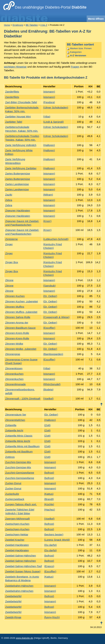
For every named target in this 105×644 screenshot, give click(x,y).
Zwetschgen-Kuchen (17, 524)
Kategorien (76, 52)
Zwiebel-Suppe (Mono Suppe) (23, 571)
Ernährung (18, 25)
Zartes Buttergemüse (18, 174)
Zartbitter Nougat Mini (18, 117)
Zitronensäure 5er (16, 415)
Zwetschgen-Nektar (17, 534)
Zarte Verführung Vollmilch (21, 145)
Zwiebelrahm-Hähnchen (19, 586)
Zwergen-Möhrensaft (17, 519)
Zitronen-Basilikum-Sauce (20, 328)
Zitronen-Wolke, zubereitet (21, 349)
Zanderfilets (12, 92)
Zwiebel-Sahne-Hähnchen (21, 556)
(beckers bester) (54, 534)
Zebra (9, 200)
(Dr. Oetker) (50, 296)
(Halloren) (49, 145)
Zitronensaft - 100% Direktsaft (23, 399)
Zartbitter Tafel (14, 122)
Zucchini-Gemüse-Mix (18, 462)
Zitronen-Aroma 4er (17, 323)
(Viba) (47, 117)
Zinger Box (12, 262)
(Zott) (47, 425)
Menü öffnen (96, 19)
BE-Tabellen (32, 25)
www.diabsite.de (25, 638)
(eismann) (49, 92)
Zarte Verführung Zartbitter (21, 168)
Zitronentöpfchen (15, 420)
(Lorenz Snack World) (57, 540)
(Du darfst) (50, 545)
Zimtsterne (12, 239)
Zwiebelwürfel (13, 596)
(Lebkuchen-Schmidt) (56, 239)
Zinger (9, 244)
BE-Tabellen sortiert (80, 44)
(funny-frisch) (52, 617)
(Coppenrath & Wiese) (56, 317)
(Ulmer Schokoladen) (56, 107)
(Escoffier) (49, 328)
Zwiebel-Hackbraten (17, 545)
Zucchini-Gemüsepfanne (20, 473)
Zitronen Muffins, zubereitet (21, 312)
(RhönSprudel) (52, 384)
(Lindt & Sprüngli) (53, 122)
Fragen (75, 67)
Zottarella (11, 425)
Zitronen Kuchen (15, 296)
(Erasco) (49, 566)
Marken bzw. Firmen (81, 48)
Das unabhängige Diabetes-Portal (51, 7)
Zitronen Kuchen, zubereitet (22, 301)
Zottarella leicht (14, 430)
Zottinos (10, 457)
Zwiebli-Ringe (13, 617)
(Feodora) (49, 102)
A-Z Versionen (78, 56)
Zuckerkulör (12, 494)
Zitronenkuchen (14, 374)
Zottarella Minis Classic (19, 436)
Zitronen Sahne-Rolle (18, 317)
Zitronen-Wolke (14, 344)
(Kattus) (49, 494)
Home (7, 25)
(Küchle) (49, 504)
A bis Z (44, 25)
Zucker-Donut (13, 483)
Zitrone (9, 280)
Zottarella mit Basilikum (19, 451)
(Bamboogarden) (53, 354)
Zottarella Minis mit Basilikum (22, 446)
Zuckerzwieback (15, 499)
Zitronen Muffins (15, 307)
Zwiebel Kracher (15, 540)
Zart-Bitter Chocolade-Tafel (21, 102)
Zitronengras (13, 354)
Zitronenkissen (14, 368)
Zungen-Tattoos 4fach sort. (21, 504)
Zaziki (9, 195)
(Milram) (48, 195)
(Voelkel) (48, 399)
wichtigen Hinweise (15, 67)
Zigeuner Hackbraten (18, 210)
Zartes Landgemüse (17, 184)
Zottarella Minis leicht (18, 441)
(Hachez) (50, 510)
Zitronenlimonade (15, 384)
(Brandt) (49, 499)
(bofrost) (49, 473)
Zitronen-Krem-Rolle (17, 333)
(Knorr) (47, 221)
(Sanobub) (49, 286)
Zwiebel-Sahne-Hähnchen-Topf (23, 566)
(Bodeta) (48, 389)
